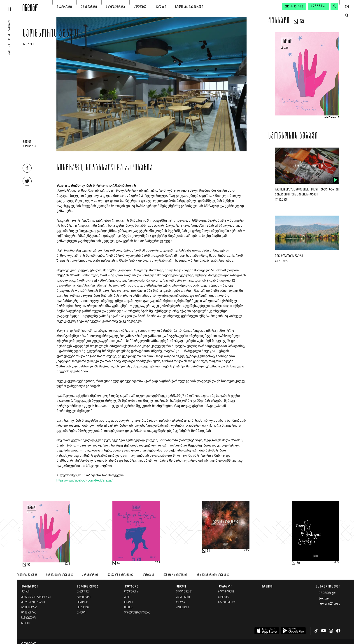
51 (208, 551)
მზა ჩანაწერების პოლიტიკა (213, 575)
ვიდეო (181, 586)
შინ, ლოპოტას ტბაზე (289, 256)
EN (347, 7)
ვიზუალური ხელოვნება (137, 613)
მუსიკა (128, 608)
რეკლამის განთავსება (120, 575)
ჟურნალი (225, 586)
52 (119, 563)
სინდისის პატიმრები (189, 7)
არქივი (267, 586)
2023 (67, 564)
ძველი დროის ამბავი (33, 602)
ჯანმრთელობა (29, 608)
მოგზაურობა (29, 613)
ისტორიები (64, 7)
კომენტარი (183, 608)
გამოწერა (319, 6)
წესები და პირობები (175, 575)
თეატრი (129, 602)
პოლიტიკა (83, 602)
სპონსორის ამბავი (51, 34)
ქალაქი (161, 7)
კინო (127, 597)
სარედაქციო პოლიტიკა (60, 575)
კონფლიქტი (84, 608)
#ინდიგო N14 (29, 146)
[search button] (347, 15)
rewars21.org (330, 604)
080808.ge (327, 593)
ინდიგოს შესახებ (27, 575)
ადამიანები (89, 7)
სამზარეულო (29, 618)
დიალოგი (181, 602)
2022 (337, 562)
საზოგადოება (115, 7)
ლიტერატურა (131, 592)
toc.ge (324, 598)
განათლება (83, 592)
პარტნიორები (90, 575)
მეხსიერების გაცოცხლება (36, 597)
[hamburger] (11, 6)
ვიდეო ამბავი (184, 592)
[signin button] (334, 6)
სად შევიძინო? (227, 602)
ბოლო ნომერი (226, 592)
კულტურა (140, 7)
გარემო (81, 613)
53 (29, 565)
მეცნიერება (84, 597)
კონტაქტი (148, 575)
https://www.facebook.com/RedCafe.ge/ (84, 480)
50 (298, 563)
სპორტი (26, 623)
